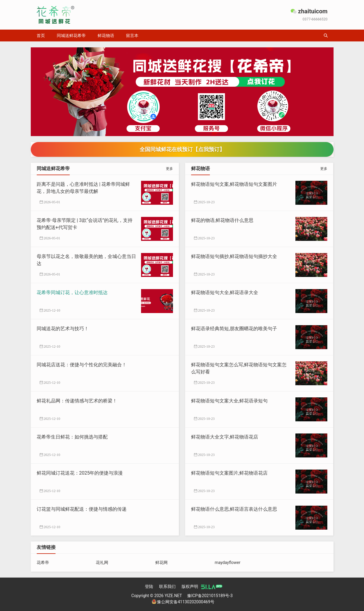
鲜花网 (161, 562)
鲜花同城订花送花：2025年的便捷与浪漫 (80, 473)
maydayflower (228, 562)
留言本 (132, 36)
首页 (41, 36)
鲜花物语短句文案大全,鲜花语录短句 (229, 401)
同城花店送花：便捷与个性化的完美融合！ (82, 365)
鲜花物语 (106, 36)
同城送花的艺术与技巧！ (63, 329)
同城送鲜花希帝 (71, 36)
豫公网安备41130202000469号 (183, 602)
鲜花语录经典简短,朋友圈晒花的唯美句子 (234, 329)
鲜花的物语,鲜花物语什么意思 (222, 220)
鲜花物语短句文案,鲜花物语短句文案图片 (234, 184)
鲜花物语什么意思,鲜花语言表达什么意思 (234, 509)
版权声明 (190, 586)
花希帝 (43, 562)
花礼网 (102, 562)
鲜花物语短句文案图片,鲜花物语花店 (229, 473)
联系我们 (167, 586)
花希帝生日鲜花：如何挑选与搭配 (72, 437)
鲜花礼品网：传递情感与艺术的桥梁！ (77, 401)
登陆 (149, 586)
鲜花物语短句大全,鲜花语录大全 (225, 292)
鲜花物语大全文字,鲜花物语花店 (225, 437)
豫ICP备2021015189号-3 (210, 596)
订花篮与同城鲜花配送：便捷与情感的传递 (82, 509)
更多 (169, 169)
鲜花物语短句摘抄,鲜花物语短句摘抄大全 (234, 256)
